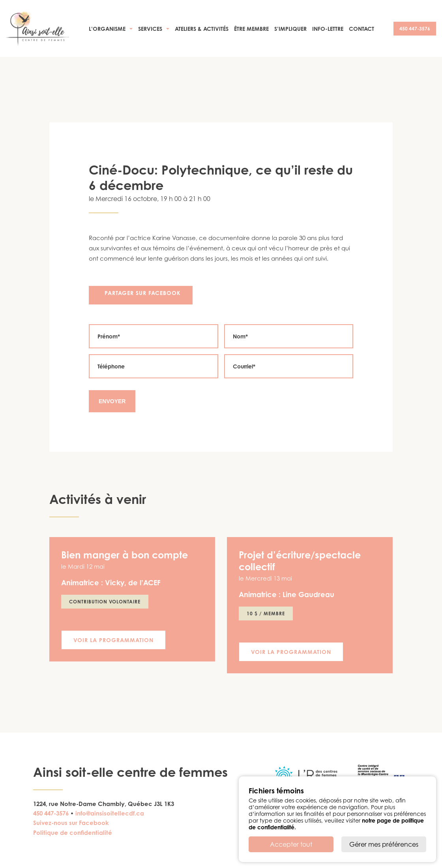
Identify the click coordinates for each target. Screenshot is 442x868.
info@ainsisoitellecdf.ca (110, 813)
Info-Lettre (328, 29)
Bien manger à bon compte (125, 555)
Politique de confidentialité (73, 833)
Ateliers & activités (202, 29)
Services (150, 29)
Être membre (251, 29)
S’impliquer (290, 29)
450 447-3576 (415, 29)
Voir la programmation (113, 640)
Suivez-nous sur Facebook (71, 823)
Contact (361, 29)
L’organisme (107, 29)
